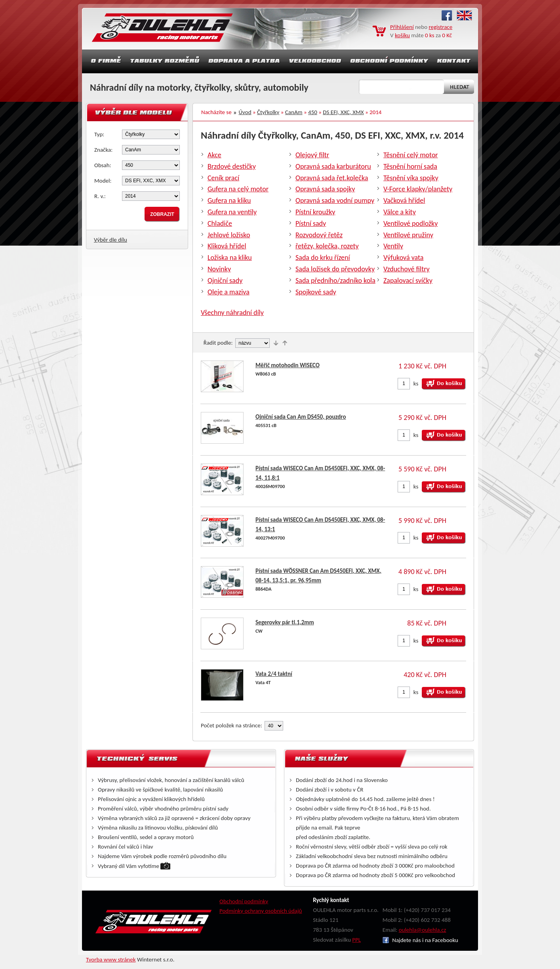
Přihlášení (402, 27)
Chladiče (220, 223)
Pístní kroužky (315, 212)
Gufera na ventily (232, 212)
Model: (103, 181)
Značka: (103, 150)
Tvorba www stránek (111, 959)
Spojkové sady (316, 292)
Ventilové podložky (410, 223)
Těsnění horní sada (410, 166)
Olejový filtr (312, 155)
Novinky (219, 269)
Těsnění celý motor (411, 155)
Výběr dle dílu (110, 240)
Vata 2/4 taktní (274, 674)
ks (416, 383)
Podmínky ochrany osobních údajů (261, 911)
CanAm (294, 112)
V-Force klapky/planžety (418, 189)
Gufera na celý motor (238, 189)
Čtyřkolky (268, 112)
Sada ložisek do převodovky (335, 269)
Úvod (245, 112)
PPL (356, 940)
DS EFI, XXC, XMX (343, 112)
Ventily (393, 246)
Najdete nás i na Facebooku (420, 940)
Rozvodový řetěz (319, 235)
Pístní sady (311, 223)
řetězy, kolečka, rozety (327, 246)
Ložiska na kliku (230, 258)
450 (313, 112)
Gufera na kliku (229, 200)
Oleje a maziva (229, 292)
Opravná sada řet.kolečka (332, 178)
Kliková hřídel (227, 246)
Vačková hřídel (404, 200)
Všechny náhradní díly (232, 313)
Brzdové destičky (232, 166)
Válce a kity (400, 212)
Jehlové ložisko (229, 235)
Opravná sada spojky (325, 189)
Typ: (99, 134)
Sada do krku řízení (323, 258)
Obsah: (103, 165)
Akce (214, 155)
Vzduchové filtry (407, 269)
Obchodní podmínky (244, 901)
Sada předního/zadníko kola (335, 280)
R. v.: (100, 196)
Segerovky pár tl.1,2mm (285, 622)
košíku (402, 35)
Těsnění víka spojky (411, 178)
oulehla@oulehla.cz (423, 930)
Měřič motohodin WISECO (288, 365)
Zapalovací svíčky (408, 280)
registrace (441, 27)
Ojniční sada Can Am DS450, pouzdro (301, 417)
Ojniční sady (225, 280)
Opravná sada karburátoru (333, 166)
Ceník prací (223, 178)
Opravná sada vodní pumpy (335, 200)
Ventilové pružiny (408, 235)
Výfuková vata (403, 258)
